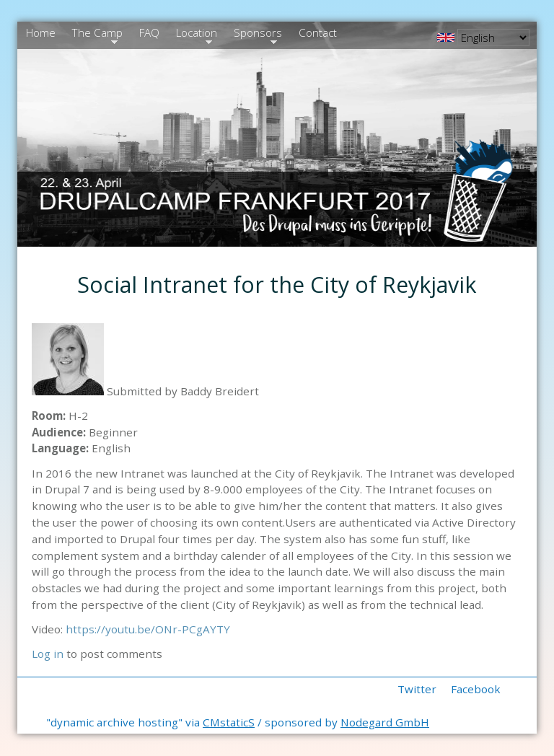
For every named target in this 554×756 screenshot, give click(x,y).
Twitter (417, 689)
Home (41, 32)
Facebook (476, 689)
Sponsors (256, 35)
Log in (48, 654)
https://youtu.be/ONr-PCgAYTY (148, 629)
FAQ (149, 32)
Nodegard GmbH (385, 722)
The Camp (96, 35)
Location (195, 35)
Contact (318, 32)
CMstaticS (229, 722)
